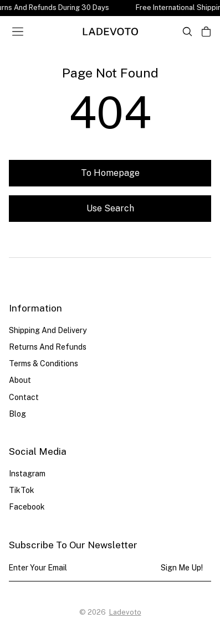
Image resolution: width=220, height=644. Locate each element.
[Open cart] (206, 32)
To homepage (110, 173)
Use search (110, 208)
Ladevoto (125, 612)
